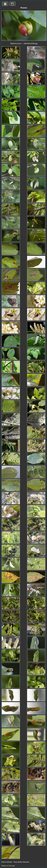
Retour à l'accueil (8, 866)
